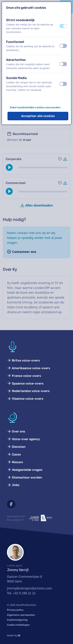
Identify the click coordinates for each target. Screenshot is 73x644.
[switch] (63, 26)
